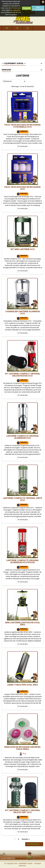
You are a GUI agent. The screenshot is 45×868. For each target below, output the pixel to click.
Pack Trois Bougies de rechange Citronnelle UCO (22, 126)
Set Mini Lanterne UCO (23, 249)
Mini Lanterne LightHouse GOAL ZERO (23, 624)
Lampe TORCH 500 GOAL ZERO (23, 685)
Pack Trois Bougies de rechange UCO (22, 188)
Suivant (26, 839)
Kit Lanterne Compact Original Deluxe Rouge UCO (23, 375)
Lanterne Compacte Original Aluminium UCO (23, 437)
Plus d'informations (38, 8)
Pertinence (15, 81)
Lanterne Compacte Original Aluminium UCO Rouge (23, 561)
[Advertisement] (22, 45)
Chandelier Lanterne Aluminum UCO (23, 312)
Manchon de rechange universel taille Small (22, 748)
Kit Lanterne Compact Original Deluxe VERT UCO (23, 811)
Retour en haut (34, 844)
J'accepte (27, 8)
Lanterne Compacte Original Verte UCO (23, 499)
